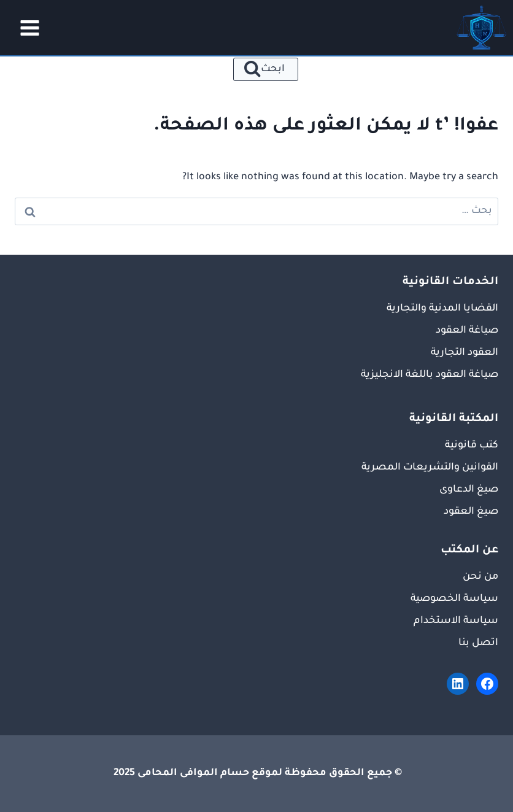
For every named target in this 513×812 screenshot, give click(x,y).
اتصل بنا (478, 643)
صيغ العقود (471, 512)
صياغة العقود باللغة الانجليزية (430, 375)
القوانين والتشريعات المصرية (430, 468)
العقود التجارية (465, 353)
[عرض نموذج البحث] (266, 69)
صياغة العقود (467, 331)
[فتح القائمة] (26, 28)
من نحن (480, 577)
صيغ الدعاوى (469, 490)
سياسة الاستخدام (456, 621)
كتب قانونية (472, 446)
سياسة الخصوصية (454, 599)
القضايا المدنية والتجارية (442, 309)
